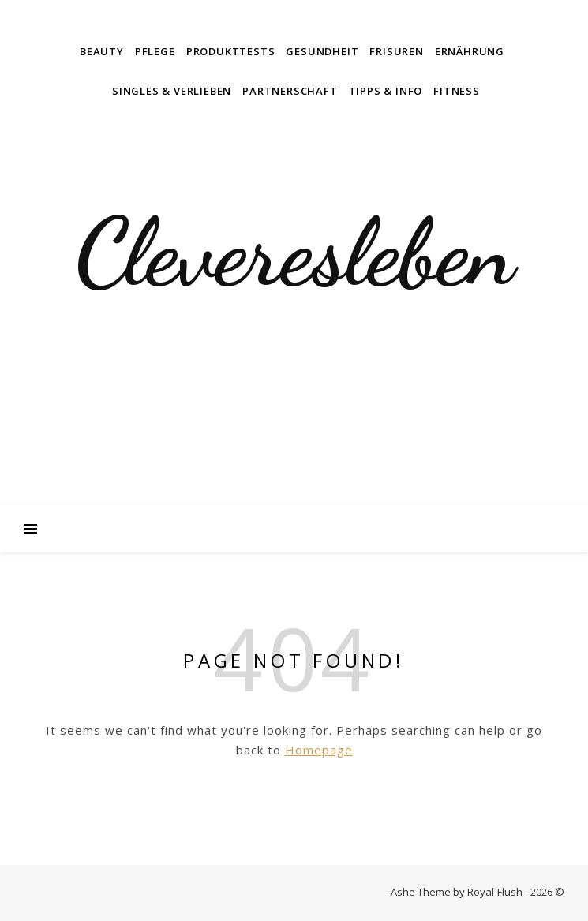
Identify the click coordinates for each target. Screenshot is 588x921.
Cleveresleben (294, 253)
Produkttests (231, 51)
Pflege (155, 51)
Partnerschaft (290, 91)
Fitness (457, 91)
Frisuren (396, 51)
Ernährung (470, 51)
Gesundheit (322, 51)
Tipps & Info (386, 91)
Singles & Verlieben (172, 91)
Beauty (102, 51)
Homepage (319, 750)
